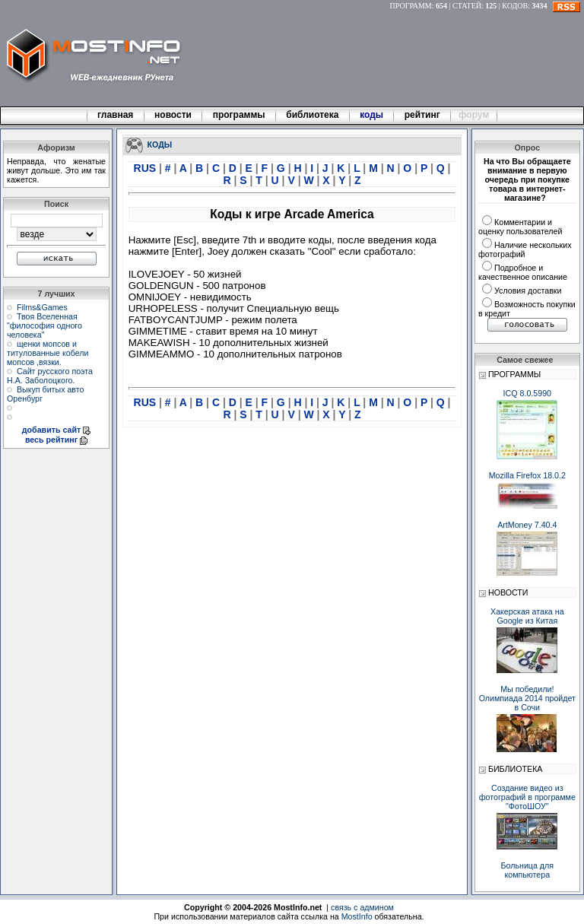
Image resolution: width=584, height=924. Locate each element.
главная (116, 115)
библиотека (313, 115)
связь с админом (362, 907)
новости (173, 115)
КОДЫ (160, 144)
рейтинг (424, 115)
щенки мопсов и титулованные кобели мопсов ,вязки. (48, 353)
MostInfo (357, 916)
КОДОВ (515, 6)
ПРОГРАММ (411, 6)
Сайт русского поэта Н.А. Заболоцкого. (50, 376)
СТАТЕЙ (467, 6)
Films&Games (42, 307)
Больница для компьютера (528, 870)
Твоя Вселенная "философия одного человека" (44, 325)
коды (372, 115)
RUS (146, 168)
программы (239, 115)
